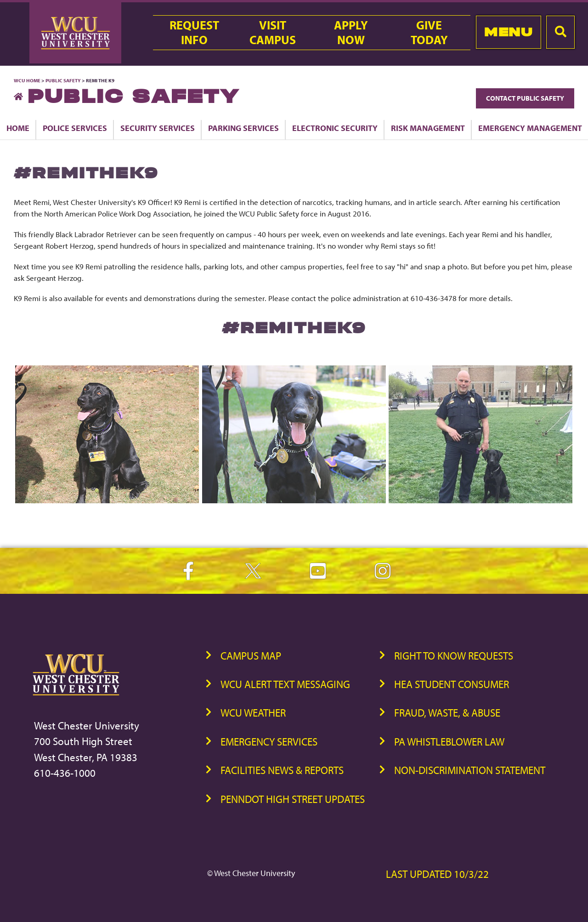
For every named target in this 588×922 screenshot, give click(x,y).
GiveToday (429, 33)
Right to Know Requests (454, 656)
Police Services (75, 128)
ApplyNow (351, 33)
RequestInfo (194, 33)
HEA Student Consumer (452, 684)
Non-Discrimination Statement (470, 770)
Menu (508, 32)
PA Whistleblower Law (449, 742)
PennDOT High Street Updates (293, 799)
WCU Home (27, 80)
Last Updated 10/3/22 (437, 874)
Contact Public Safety (525, 98)
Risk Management (428, 128)
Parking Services (243, 128)
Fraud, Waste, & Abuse (447, 713)
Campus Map (251, 656)
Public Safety (63, 80)
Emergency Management (530, 128)
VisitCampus (273, 33)
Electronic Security (335, 128)
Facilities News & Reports (282, 770)
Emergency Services (269, 742)
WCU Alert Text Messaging (285, 684)
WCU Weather (253, 713)
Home (18, 128)
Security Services (158, 128)
